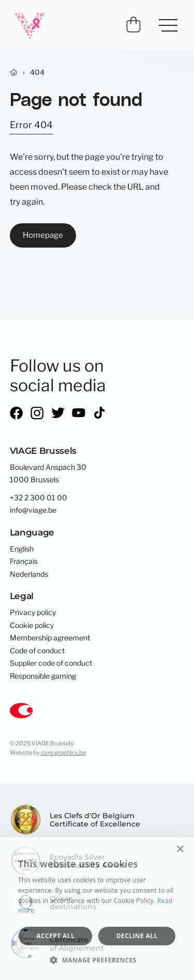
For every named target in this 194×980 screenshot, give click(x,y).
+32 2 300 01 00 (39, 498)
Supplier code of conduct (51, 663)
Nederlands (29, 574)
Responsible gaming (43, 676)
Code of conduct (37, 651)
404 (37, 72)
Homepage (43, 235)
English (22, 549)
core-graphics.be (63, 753)
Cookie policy (32, 625)
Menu (164, 21)
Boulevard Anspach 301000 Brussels (48, 473)
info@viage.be (33, 510)
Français (24, 561)
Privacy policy (33, 612)
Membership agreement (50, 638)
